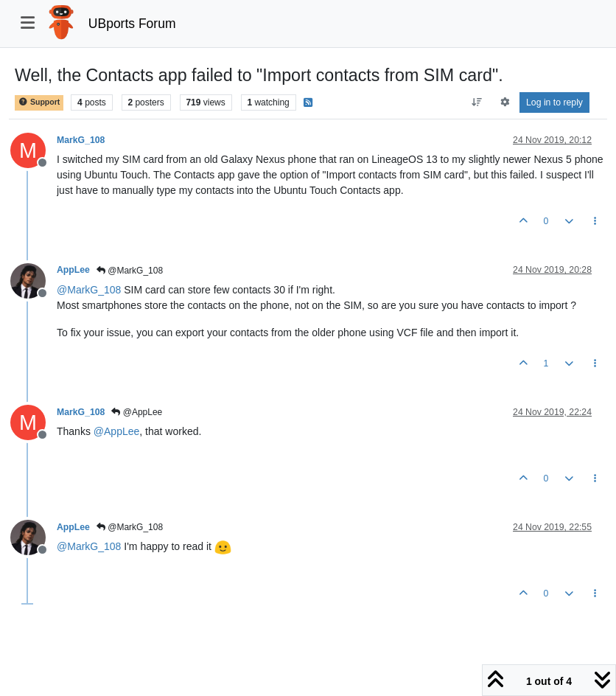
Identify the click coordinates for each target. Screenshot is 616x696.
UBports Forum (132, 24)
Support (39, 102)
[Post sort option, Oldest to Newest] (477, 102)
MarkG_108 (81, 140)
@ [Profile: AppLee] (117, 431)
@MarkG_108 (130, 271)
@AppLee (137, 412)
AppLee (73, 270)
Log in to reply (554, 102)
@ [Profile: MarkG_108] (89, 290)
